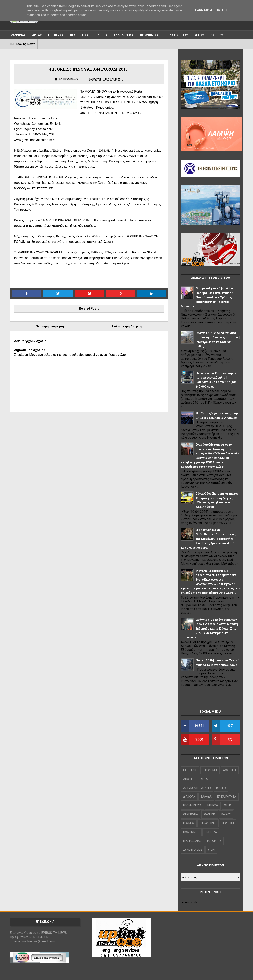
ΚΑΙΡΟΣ (216, 35)
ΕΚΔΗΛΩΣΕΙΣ (123, 35)
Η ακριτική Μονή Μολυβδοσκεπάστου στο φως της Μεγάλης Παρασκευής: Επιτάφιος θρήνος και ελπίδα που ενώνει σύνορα (209, 539)
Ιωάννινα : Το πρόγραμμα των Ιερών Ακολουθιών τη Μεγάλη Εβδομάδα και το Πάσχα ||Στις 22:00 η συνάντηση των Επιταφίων (209, 628)
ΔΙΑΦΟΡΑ (189, 797)
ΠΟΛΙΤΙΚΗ (228, 823)
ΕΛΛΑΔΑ (206, 797)
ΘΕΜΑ (228, 805)
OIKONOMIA (210, 770)
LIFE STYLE (190, 770)
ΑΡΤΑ (36, 35)
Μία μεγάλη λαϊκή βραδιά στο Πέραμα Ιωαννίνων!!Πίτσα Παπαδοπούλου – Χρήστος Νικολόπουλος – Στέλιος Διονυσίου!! (209, 297)
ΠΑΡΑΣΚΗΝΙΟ (208, 823)
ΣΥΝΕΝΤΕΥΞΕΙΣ (193, 850)
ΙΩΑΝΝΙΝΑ (17, 35)
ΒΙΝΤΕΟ (100, 35)
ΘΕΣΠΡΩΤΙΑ (78, 35)
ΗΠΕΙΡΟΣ (213, 805)
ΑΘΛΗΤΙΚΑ (230, 770)
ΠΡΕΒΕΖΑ (55, 35)
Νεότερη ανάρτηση (50, 326)
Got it (222, 10)
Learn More (203, 10)
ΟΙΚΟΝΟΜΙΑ (148, 35)
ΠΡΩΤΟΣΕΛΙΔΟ (192, 841)
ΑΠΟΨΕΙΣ (189, 779)
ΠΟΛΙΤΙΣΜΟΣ (191, 832)
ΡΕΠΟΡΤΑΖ (214, 841)
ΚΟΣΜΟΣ (189, 823)
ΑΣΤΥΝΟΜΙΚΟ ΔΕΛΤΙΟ (197, 788)
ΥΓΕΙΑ (199, 35)
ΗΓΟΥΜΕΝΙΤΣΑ (193, 805)
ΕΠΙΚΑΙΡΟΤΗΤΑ (176, 35)
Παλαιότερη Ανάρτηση (129, 326)
